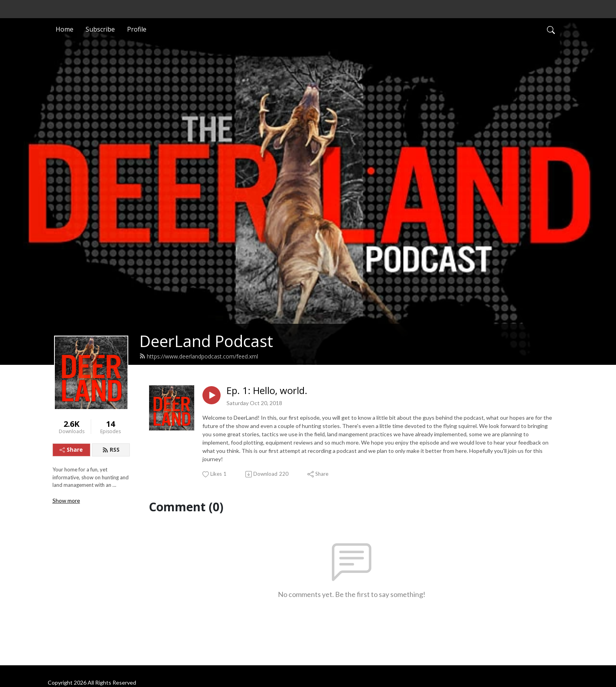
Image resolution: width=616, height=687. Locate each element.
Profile (137, 29)
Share (71, 450)
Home (65, 29)
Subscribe (100, 29)
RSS (111, 450)
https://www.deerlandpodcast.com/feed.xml (199, 356)
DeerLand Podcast (206, 341)
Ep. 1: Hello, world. (267, 391)
